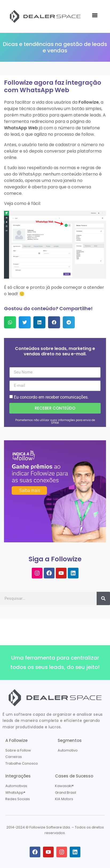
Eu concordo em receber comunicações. (51, 397)
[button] (95, 15)
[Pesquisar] (103, 598)
